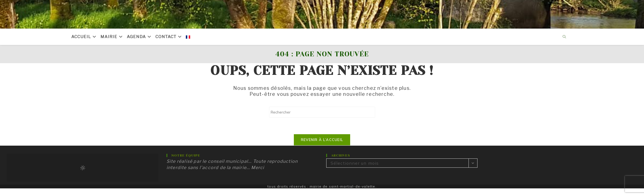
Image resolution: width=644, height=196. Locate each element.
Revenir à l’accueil (322, 140)
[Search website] (565, 37)
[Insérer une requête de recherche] (322, 112)
